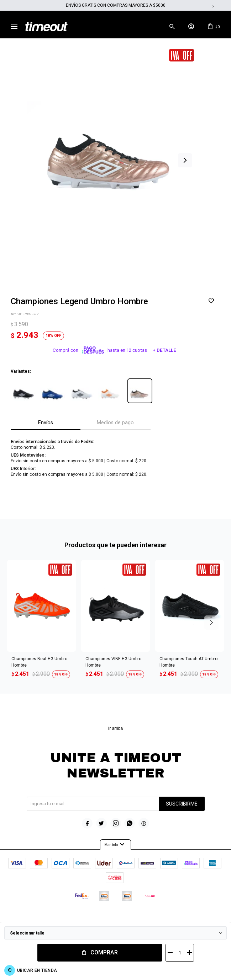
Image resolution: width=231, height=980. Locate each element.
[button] (185, 161)
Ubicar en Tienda (37, 970)
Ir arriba (115, 729)
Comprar (104, 952)
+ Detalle (164, 351)
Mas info (116, 845)
